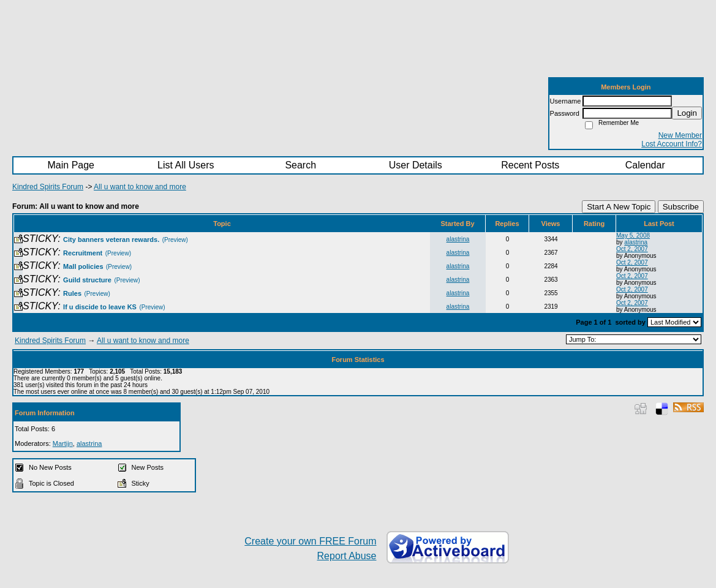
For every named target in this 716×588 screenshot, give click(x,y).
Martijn (63, 443)
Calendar (645, 165)
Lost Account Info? (672, 144)
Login (687, 113)
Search (300, 165)
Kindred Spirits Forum (48, 187)
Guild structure (87, 280)
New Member (680, 135)
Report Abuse (347, 556)
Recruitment (83, 253)
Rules (72, 293)
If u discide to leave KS (100, 307)
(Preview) (175, 240)
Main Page (71, 165)
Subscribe (681, 207)
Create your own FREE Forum (310, 541)
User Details (416, 165)
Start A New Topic (619, 207)
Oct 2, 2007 (632, 249)
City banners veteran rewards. (111, 239)
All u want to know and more (140, 187)
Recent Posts (530, 165)
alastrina (458, 239)
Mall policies (83, 266)
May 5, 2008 (633, 236)
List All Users (186, 165)
